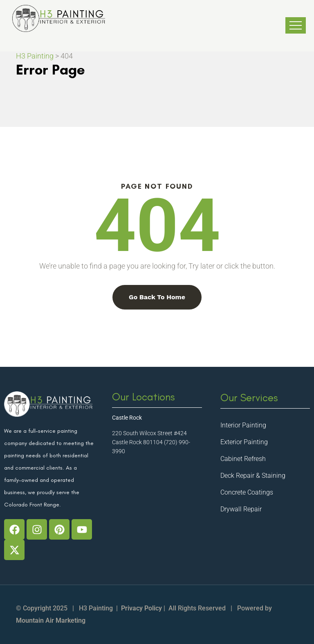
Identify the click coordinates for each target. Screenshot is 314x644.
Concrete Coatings (247, 492)
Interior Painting (243, 425)
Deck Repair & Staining (253, 476)
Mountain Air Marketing (51, 620)
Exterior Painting (244, 442)
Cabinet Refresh (243, 459)
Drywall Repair (241, 509)
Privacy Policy (141, 608)
